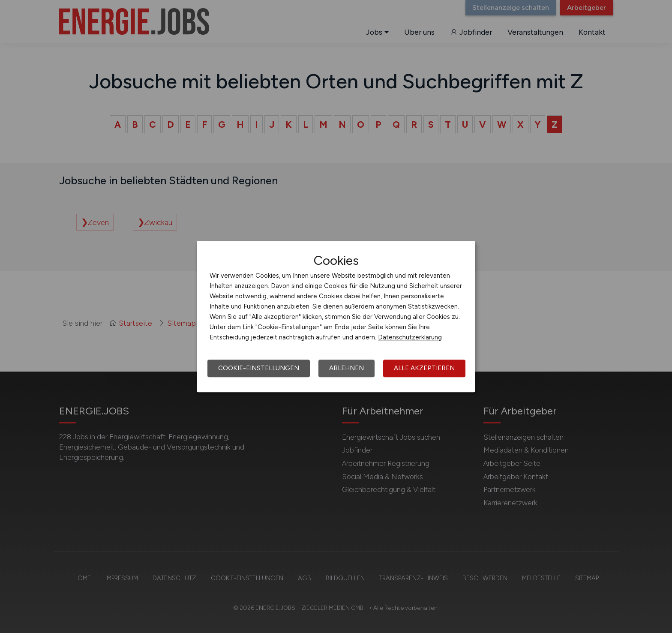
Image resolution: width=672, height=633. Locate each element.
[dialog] (336, 317)
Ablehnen (346, 368)
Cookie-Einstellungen (259, 368)
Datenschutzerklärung (410, 337)
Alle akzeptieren (424, 368)
